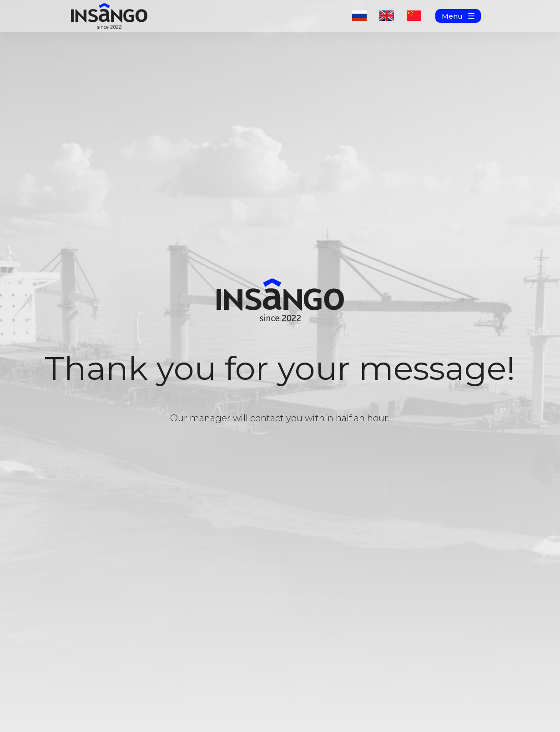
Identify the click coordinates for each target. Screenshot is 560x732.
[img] (109, 16)
